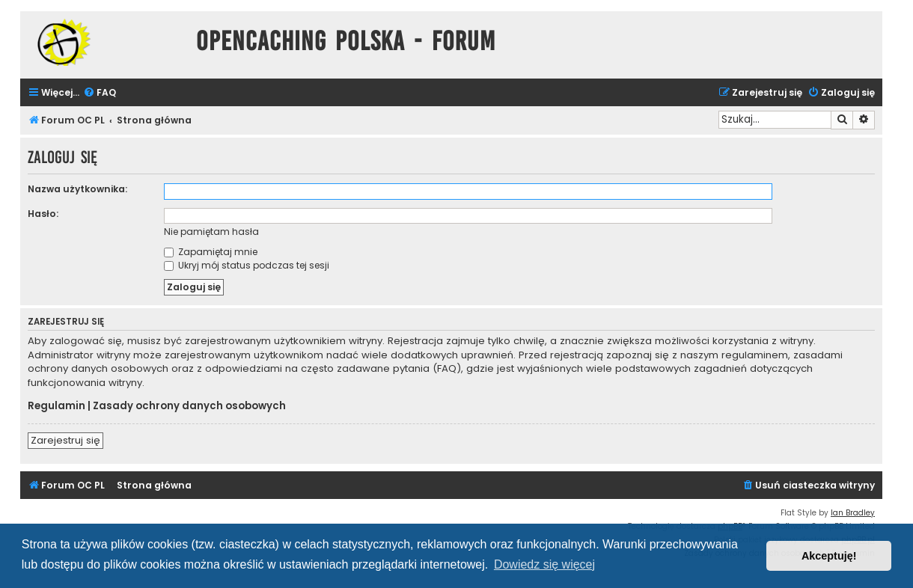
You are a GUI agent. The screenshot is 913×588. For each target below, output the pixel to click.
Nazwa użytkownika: (77, 189)
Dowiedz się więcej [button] (544, 564)
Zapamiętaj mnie (211, 252)
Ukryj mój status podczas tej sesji (247, 265)
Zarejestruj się (65, 440)
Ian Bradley (853, 513)
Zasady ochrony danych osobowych (189, 406)
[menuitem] (100, 93)
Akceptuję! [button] (829, 556)
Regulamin (57, 406)
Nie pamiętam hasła (211, 232)
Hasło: (43, 214)
